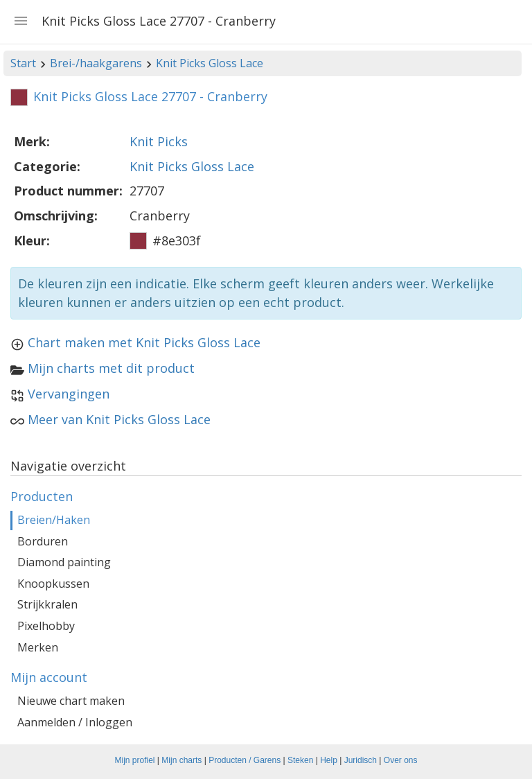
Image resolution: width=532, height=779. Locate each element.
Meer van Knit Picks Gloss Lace (119, 419)
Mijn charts (181, 760)
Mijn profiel (135, 760)
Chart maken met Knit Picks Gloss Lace (144, 342)
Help (329, 760)
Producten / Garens (245, 760)
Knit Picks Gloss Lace (210, 63)
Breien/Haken (54, 520)
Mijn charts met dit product (111, 368)
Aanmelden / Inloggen (75, 722)
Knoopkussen (53, 584)
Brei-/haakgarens (96, 63)
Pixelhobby (46, 626)
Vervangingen (69, 394)
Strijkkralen (47, 604)
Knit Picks (159, 141)
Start (23, 63)
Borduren (43, 541)
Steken (300, 760)
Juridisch (361, 760)
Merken (38, 647)
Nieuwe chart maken (71, 701)
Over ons (401, 760)
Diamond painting (64, 562)
